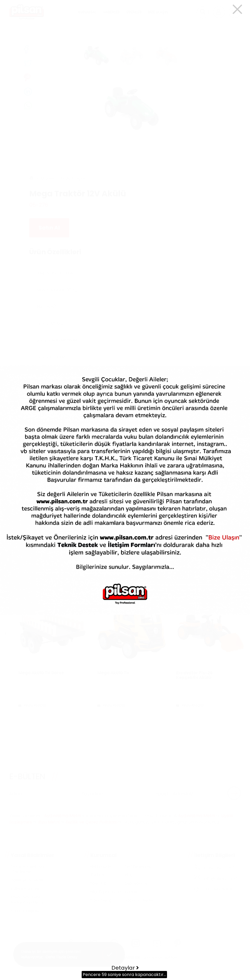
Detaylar (125, 968)
